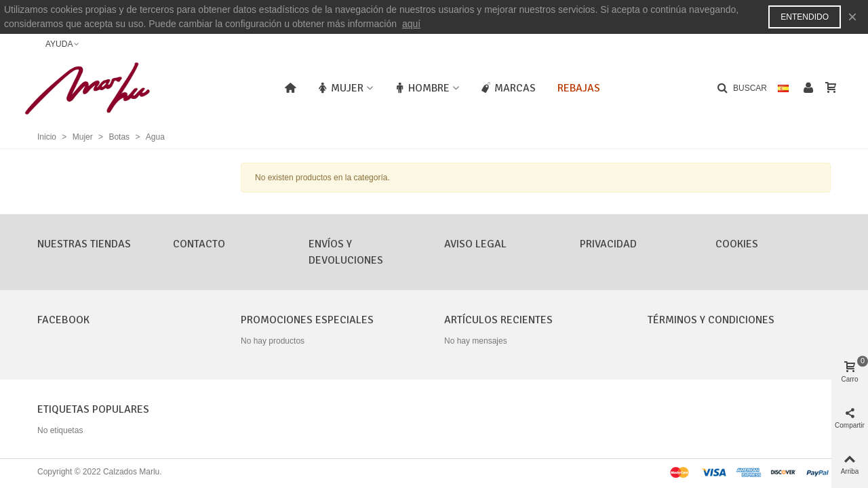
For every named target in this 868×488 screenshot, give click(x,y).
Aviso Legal (475, 244)
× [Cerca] (852, 17)
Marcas (508, 88)
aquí (411, 24)
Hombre (422, 88)
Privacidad (608, 244)
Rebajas (579, 88)
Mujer (340, 88)
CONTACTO (199, 244)
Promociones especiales (307, 320)
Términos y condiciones (711, 320)
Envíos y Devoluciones (346, 252)
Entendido (805, 17)
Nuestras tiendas (84, 244)
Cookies (737, 244)
